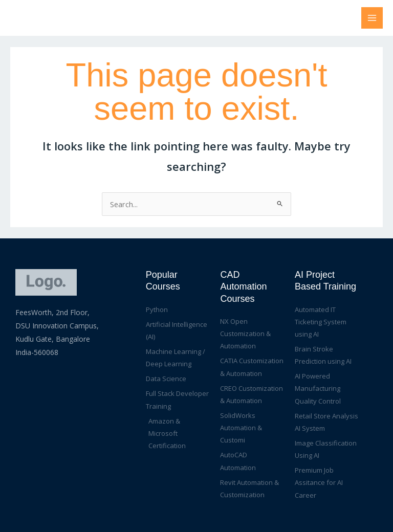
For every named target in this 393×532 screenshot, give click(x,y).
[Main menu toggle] (372, 18)
